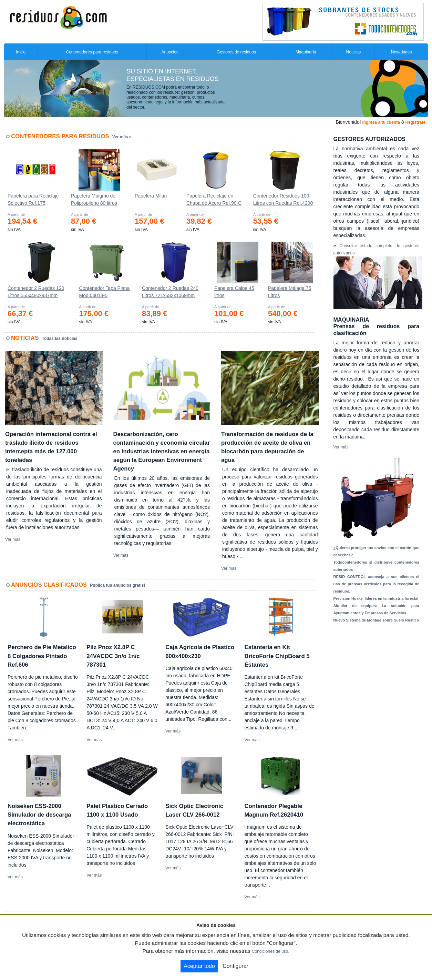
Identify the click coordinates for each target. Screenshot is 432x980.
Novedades (402, 52)
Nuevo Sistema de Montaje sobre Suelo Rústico (376, 620)
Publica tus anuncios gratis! (117, 585)
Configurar (235, 966)
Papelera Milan (151, 196)
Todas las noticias (60, 339)
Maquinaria (306, 52)
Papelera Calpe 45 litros (234, 292)
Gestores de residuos (236, 52)
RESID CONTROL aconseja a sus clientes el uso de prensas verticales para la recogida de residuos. (377, 584)
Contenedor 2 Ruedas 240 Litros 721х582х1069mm (170, 292)
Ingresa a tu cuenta (381, 122)
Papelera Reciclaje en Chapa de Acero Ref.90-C (214, 199)
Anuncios (170, 52)
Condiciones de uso (270, 951)
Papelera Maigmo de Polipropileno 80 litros (94, 199)
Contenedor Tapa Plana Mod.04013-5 (105, 292)
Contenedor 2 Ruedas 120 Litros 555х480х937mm (36, 292)
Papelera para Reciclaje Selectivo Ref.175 (33, 199)
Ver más (13, 539)
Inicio (21, 52)
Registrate (415, 122)
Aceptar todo (199, 966)
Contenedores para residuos (92, 52)
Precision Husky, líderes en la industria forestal (376, 598)
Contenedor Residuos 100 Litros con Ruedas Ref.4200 (283, 199)
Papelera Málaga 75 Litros (290, 292)
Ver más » (122, 137)
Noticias (354, 52)
